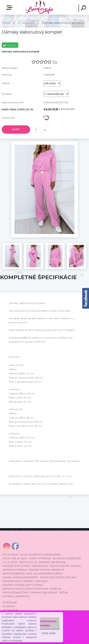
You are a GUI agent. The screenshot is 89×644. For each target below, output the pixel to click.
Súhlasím (49, 633)
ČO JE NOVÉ (26, 23)
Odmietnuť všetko (48, 623)
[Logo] (39, 7)
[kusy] (38, 130)
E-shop (10, 8)
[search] (84, 8)
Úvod (6, 23)
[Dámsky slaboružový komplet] (44, 142)
